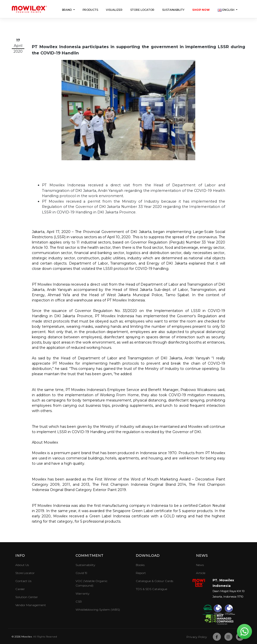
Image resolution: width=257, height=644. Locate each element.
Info (20, 555)
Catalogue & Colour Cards (154, 581)
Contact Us (23, 581)
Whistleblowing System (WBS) (98, 610)
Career (20, 589)
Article (201, 573)
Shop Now (201, 10)
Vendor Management (31, 605)
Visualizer (114, 10)
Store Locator (142, 10)
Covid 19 (81, 573)
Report (141, 573)
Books (140, 565)
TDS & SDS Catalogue (151, 589)
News (202, 555)
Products (90, 10)
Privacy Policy (197, 637)
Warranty (83, 593)
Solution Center (27, 597)
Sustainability (173, 10)
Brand (67, 10)
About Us (22, 565)
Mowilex (27, 637)
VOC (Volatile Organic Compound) (91, 583)
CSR (79, 601)
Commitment (89, 555)
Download (148, 555)
